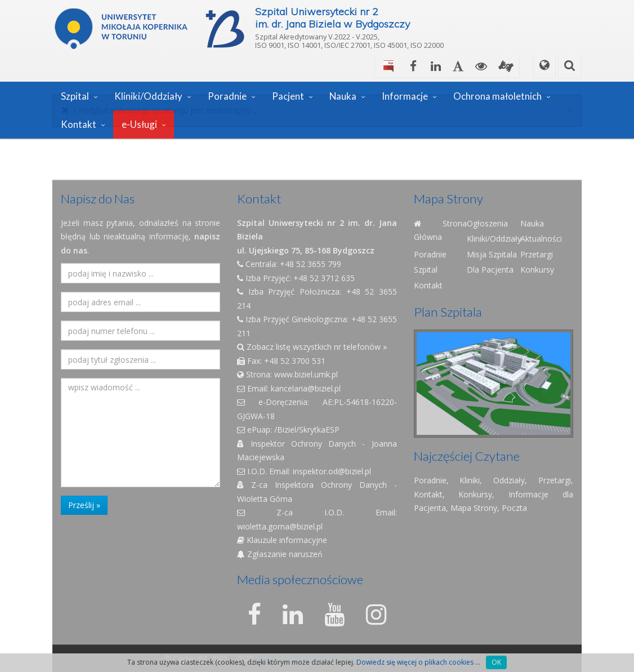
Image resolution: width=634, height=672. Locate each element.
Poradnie (227, 96)
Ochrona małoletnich (497, 96)
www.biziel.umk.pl (306, 374)
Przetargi (537, 254)
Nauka (343, 96)
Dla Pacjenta (490, 270)
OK (496, 662)
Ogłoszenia (487, 223)
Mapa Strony (474, 508)
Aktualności (541, 239)
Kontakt (79, 124)
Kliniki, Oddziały (492, 480)
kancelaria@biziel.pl (306, 388)
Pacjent (288, 96)
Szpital (75, 96)
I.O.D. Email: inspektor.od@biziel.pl (304, 471)
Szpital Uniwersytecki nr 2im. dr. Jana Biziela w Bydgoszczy (332, 18)
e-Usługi (139, 124)
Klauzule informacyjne (282, 540)
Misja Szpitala (492, 254)
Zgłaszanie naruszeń (280, 554)
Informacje (405, 96)
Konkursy (537, 270)
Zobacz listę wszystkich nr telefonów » (312, 347)
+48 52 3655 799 (311, 264)
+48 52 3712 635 (324, 278)
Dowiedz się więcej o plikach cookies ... (418, 662)
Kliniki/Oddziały (148, 96)
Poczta (514, 508)
